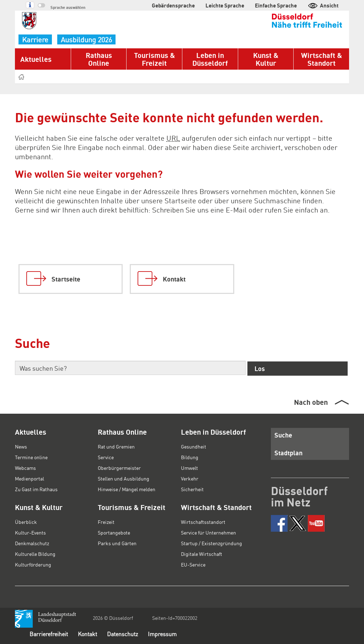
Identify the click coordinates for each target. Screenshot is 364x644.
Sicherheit (192, 489)
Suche (283, 435)
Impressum (162, 634)
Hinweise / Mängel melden (127, 489)
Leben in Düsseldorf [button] (210, 59)
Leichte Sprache (225, 5)
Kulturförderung (33, 564)
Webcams (25, 468)
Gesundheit (194, 446)
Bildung (190, 457)
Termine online (31, 457)
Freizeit (106, 522)
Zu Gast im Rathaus (36, 489)
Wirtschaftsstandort (203, 522)
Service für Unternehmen (208, 532)
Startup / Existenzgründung (212, 543)
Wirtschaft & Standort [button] (322, 59)
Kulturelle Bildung (35, 554)
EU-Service (193, 564)
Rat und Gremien (116, 446)
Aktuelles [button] (36, 59)
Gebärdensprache (173, 5)
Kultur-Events (30, 532)
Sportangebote (114, 532)
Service (106, 457)
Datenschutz (122, 634)
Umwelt (189, 468)
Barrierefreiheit (49, 634)
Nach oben (311, 402)
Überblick (26, 522)
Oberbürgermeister (119, 468)
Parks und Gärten (117, 543)
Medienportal (30, 478)
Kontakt (87, 634)
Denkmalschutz (32, 543)
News (21, 446)
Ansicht (323, 5)
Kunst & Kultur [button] (266, 59)
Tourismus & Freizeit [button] (154, 59)
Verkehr (190, 478)
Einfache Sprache (276, 5)
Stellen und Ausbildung (124, 478)
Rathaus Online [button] (99, 59)
